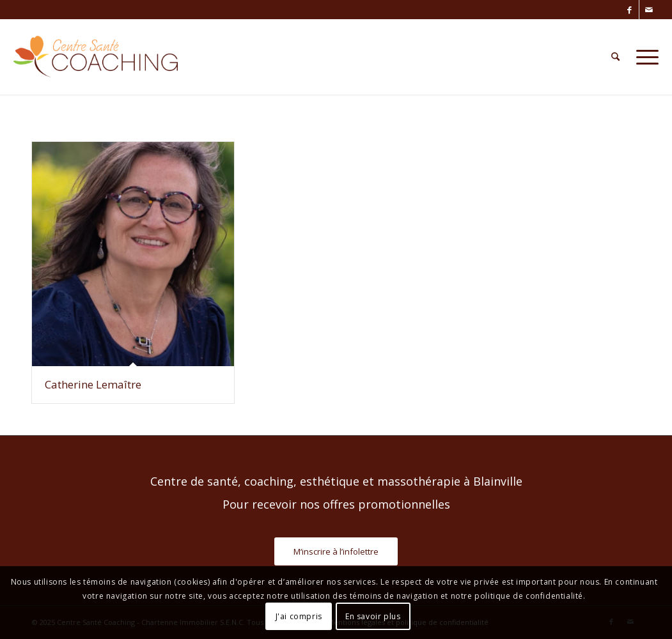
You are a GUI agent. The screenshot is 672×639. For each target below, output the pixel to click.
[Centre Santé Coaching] (96, 57)
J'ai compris (299, 616)
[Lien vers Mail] (649, 10)
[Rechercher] (615, 57)
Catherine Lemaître (93, 384)
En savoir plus (373, 616)
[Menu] (643, 57)
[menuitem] (615, 57)
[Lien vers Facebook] (629, 10)
